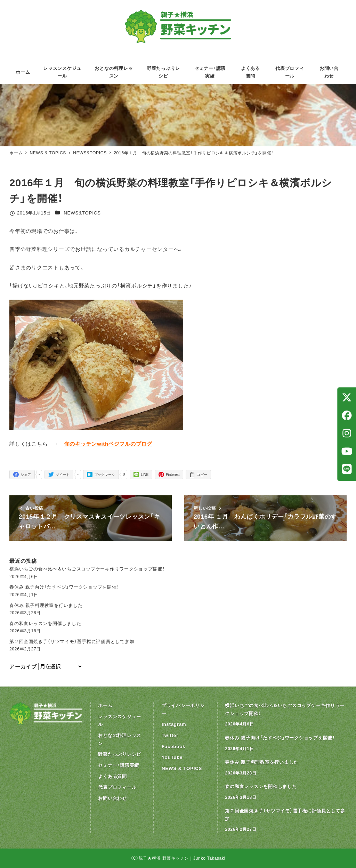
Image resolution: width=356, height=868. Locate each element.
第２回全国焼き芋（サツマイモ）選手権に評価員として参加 (72, 642)
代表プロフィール (117, 787)
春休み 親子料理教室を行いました (46, 605)
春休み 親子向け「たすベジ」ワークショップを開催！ (64, 587)
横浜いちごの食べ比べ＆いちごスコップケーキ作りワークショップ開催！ (87, 569)
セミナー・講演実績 (119, 765)
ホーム (105, 705)
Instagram (174, 724)
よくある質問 (112, 776)
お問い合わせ (112, 798)
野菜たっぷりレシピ (120, 754)
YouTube (172, 757)
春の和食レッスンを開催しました (45, 623)
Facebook (173, 747)
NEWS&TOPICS (82, 213)
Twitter (170, 735)
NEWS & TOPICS (182, 768)
